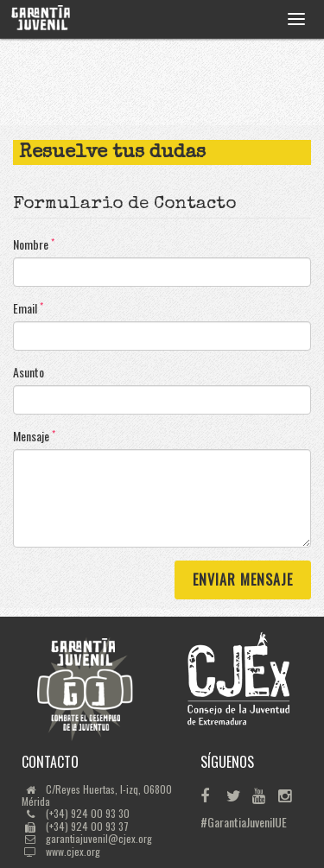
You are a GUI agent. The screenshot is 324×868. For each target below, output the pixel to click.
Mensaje (34, 436)
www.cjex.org (73, 851)
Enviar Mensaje (243, 580)
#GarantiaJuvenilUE (212, 822)
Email (28, 308)
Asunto (29, 372)
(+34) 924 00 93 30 (88, 813)
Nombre (34, 244)
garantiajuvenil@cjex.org (99, 838)
